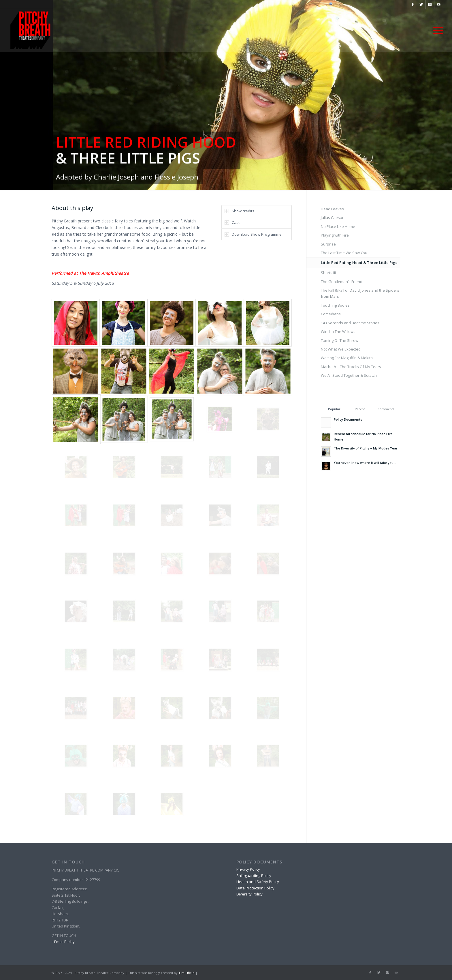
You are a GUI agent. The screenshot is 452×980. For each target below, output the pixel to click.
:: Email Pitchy (63, 942)
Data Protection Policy (255, 888)
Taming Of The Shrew (340, 340)
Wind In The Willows (338, 331)
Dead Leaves (332, 209)
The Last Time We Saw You (344, 253)
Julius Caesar (332, 218)
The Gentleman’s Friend (342, 282)
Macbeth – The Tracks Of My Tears (351, 367)
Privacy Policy (248, 869)
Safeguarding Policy (254, 876)
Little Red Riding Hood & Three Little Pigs (359, 263)
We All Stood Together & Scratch (349, 375)
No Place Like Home (338, 226)
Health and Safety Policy (258, 882)
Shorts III (328, 273)
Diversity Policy (249, 894)
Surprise (328, 244)
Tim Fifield (187, 973)
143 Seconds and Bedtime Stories (350, 323)
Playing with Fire (335, 235)
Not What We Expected (341, 349)
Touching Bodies (335, 305)
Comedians (331, 314)
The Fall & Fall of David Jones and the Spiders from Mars (360, 293)
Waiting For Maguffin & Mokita (347, 358)
